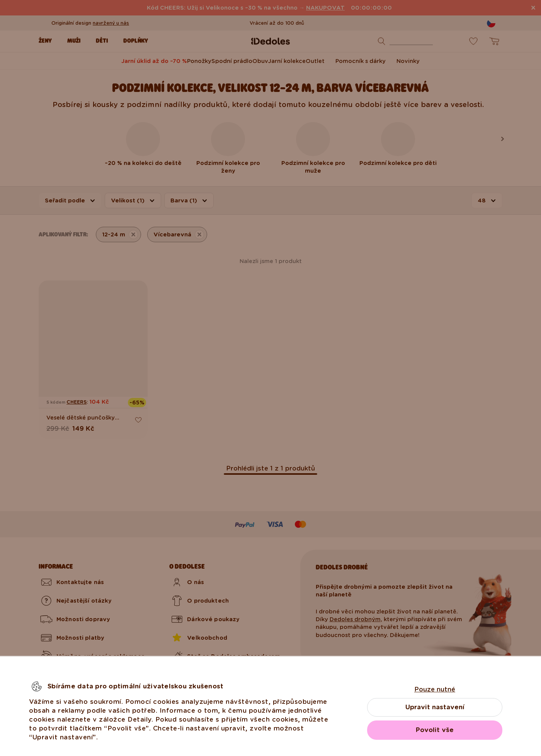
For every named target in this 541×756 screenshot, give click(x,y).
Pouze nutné (435, 689)
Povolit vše (435, 730)
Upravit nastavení (435, 707)
